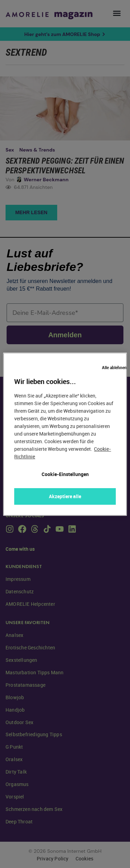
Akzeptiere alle (65, 496)
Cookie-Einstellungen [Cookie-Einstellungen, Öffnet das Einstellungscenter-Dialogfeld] (65, 474)
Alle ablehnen (114, 367)
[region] (65, 434)
